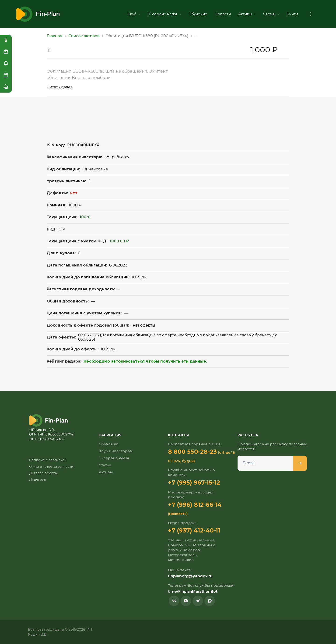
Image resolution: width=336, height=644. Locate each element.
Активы (246, 14)
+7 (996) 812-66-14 (195, 505)
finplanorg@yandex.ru (190, 576)
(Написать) (178, 514)
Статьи (270, 14)
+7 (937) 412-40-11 (194, 530)
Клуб (133, 14)
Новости (222, 14)
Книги (292, 14)
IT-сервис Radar (164, 14)
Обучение (197, 14)
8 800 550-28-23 (192, 452)
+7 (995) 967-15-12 (194, 482)
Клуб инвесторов (115, 451)
